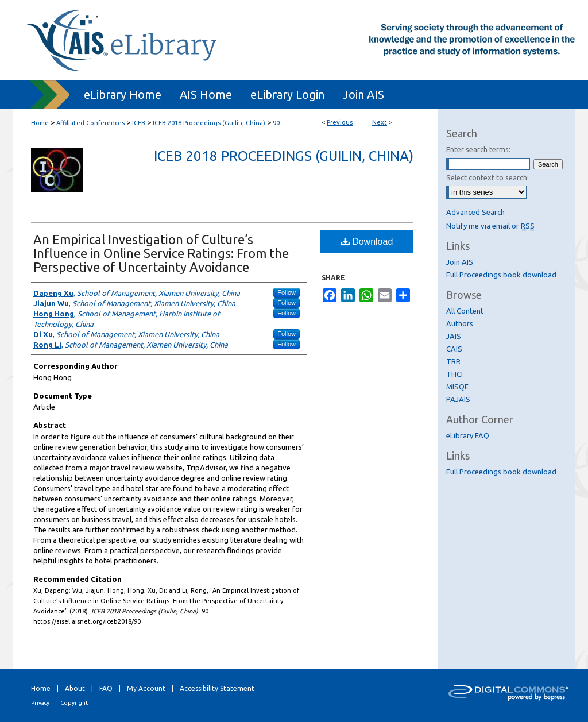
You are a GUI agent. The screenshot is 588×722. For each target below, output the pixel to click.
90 (276, 123)
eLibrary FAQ (468, 435)
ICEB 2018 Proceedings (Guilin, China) (209, 123)
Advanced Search (475, 212)
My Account (146, 688)
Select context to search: (488, 177)
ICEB (139, 123)
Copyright (74, 703)
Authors (460, 323)
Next (380, 122)
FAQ (106, 688)
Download (367, 242)
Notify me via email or (490, 226)
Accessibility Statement (217, 688)
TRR (453, 361)
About (75, 688)
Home (40, 123)
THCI (454, 374)
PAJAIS (458, 399)
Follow (287, 292)
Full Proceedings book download (501, 275)
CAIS (454, 349)
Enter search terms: (478, 149)
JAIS (454, 336)
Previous (340, 122)
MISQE (457, 387)
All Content (465, 311)
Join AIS (460, 262)
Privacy (40, 703)
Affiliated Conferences (90, 123)
